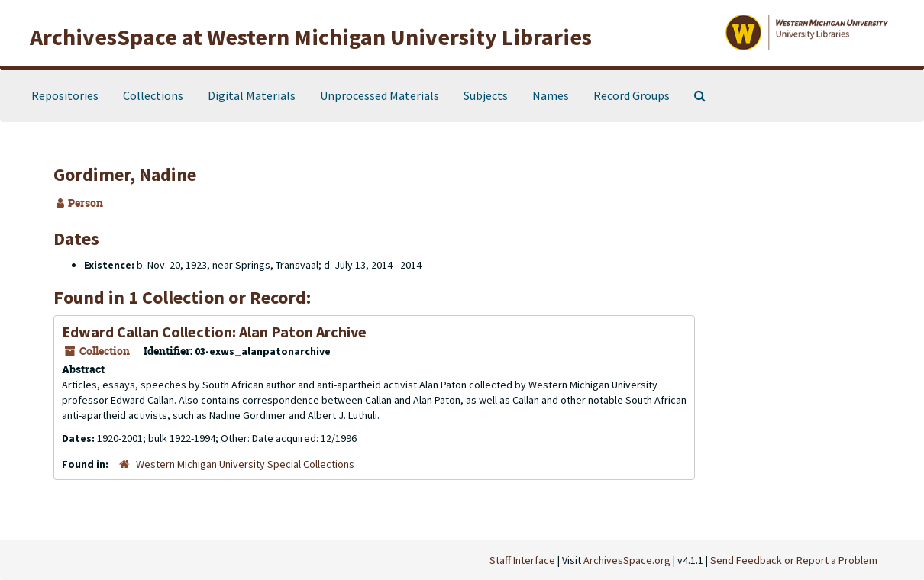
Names (551, 95)
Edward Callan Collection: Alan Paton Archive (214, 332)
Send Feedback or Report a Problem (794, 560)
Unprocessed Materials (380, 95)
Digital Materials (252, 95)
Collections (153, 95)
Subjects (486, 95)
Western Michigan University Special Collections (245, 464)
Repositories (65, 95)
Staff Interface (522, 560)
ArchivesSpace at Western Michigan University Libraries (311, 37)
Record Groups (632, 95)
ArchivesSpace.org (627, 560)
